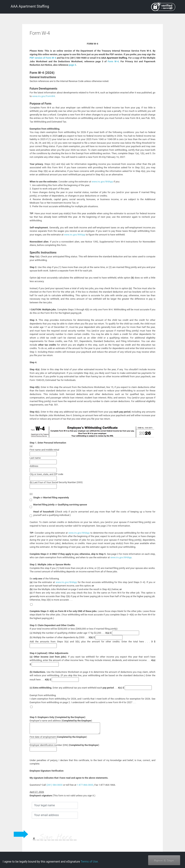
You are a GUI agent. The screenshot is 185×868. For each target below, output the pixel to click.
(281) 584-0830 (54, 785)
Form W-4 (113, 61)
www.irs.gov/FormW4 (44, 96)
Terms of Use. (90, 862)
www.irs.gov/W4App (102, 182)
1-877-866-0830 (85, 785)
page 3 (72, 65)
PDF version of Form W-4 (43, 58)
